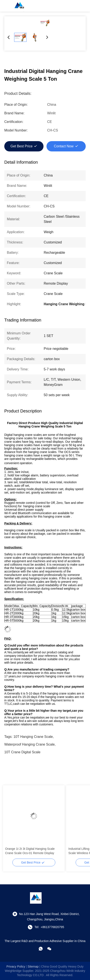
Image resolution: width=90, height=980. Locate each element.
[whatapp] (41, 949)
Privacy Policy (16, 966)
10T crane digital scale (22, 752)
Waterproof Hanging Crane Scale (29, 744)
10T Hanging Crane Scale (33, 737)
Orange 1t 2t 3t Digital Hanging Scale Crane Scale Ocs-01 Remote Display (30, 851)
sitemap (33, 966)
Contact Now (64, 146)
